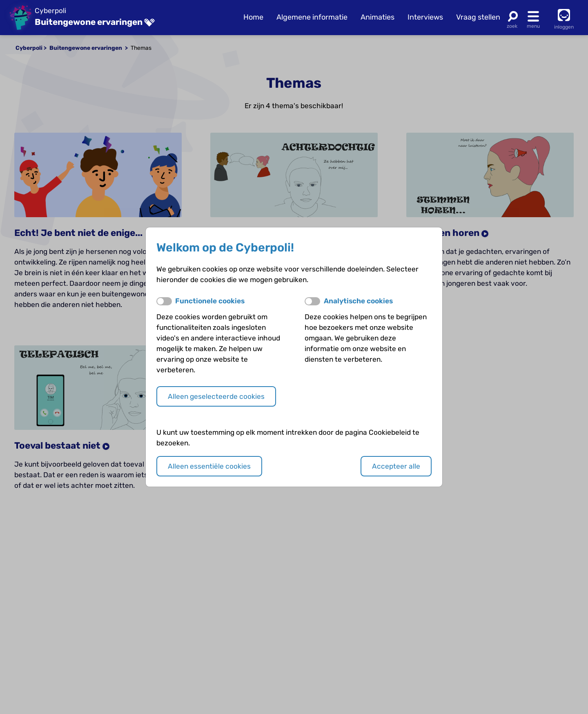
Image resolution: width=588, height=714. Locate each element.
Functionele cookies (210, 301)
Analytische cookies (358, 301)
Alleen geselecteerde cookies (216, 396)
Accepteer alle (396, 466)
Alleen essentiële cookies (209, 466)
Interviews (425, 17)
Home (253, 17)
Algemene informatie (312, 17)
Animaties (378, 17)
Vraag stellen (478, 17)
